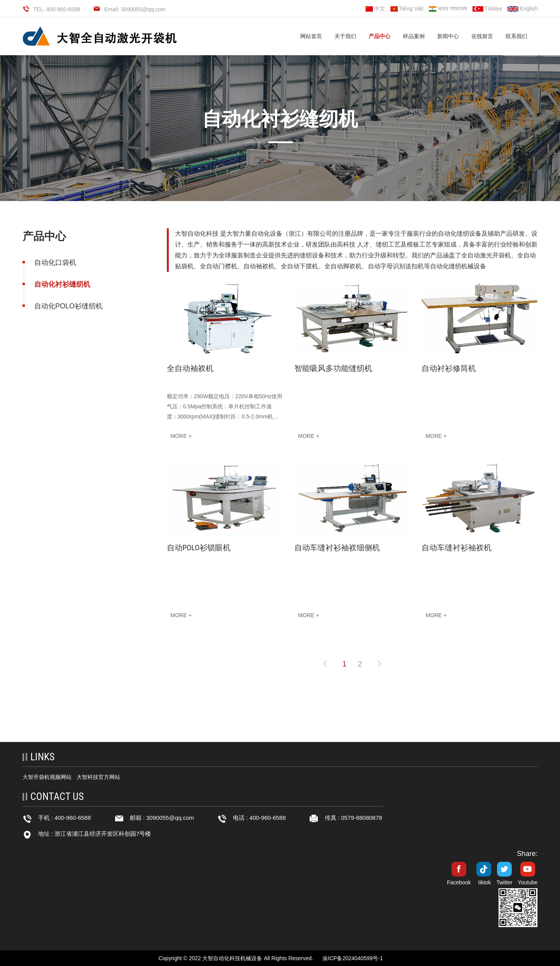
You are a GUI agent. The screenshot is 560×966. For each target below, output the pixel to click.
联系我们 (516, 36)
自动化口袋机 (55, 262)
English (522, 9)
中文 (375, 9)
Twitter (504, 882)
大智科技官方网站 (98, 777)
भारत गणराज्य (448, 9)
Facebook (459, 882)
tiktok (485, 882)
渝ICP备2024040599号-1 (353, 958)
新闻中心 (448, 36)
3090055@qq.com (170, 818)
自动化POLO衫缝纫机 (68, 306)
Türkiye (487, 9)
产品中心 (380, 36)
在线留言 (482, 36)
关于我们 (345, 36)
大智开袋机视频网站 (47, 777)
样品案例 (414, 36)
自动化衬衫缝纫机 (62, 284)
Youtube (528, 882)
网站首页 (311, 36)
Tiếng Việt (407, 9)
